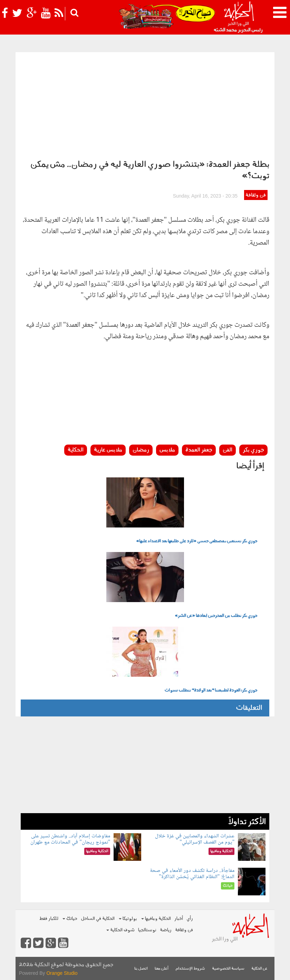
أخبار (179, 919)
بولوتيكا (128, 919)
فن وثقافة (256, 195)
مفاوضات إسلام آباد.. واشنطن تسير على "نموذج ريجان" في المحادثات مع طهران (70, 839)
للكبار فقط (49, 919)
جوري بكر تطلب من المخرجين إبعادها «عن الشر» (216, 616)
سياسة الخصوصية (228, 969)
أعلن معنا (162, 969)
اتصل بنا (141, 969)
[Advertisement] (145, 104)
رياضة (166, 930)
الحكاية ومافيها (156, 919)
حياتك (70, 919)
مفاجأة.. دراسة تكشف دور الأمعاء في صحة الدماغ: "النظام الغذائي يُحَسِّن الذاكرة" (192, 874)
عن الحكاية (259, 969)
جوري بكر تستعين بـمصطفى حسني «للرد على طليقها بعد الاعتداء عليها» (197, 541)
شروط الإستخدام (190, 969)
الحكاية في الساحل (98, 919)
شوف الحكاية (120, 930)
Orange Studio (62, 973)
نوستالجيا (147, 930)
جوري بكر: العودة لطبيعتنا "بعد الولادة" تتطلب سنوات (211, 691)
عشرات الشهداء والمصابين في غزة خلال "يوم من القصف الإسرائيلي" (195, 839)
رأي (190, 919)
